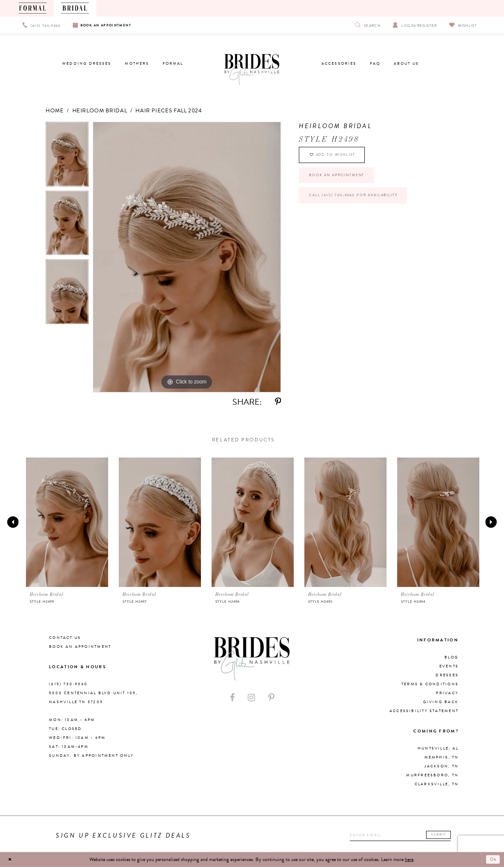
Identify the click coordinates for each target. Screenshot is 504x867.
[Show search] (368, 25)
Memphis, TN (441, 757)
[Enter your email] (394, 836)
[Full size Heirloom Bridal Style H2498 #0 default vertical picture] (187, 257)
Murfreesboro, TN (432, 775)
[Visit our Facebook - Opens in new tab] (232, 698)
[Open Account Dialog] (415, 25)
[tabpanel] (67, 156)
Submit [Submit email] (441, 835)
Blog (451, 657)
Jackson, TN (441, 766)
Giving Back (441, 702)
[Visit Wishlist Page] (463, 25)
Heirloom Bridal (100, 111)
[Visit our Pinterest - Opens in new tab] (271, 698)
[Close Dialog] (11, 859)
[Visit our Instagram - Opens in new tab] (251, 698)
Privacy (447, 693)
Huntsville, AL (438, 748)
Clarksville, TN (437, 784)
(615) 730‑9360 (68, 684)
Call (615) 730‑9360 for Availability (365, 206)
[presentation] (67, 522)
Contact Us (65, 638)
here (409, 859)
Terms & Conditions (430, 684)
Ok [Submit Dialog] (492, 859)
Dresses (447, 675)
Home (55, 111)
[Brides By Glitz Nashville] (252, 70)
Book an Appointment (344, 182)
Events (449, 666)
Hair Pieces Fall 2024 (169, 111)
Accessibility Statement (424, 711)
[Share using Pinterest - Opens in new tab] (278, 402)
